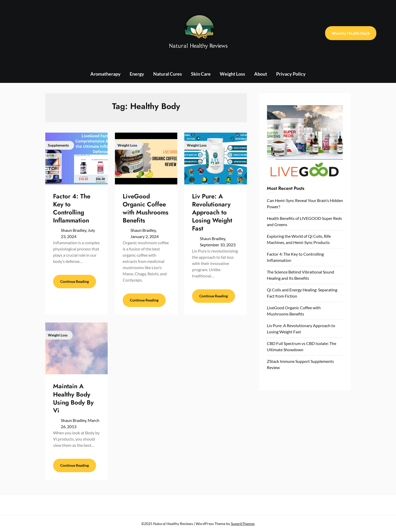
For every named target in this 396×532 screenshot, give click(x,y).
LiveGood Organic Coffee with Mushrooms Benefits (146, 208)
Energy (137, 74)
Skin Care (201, 74)
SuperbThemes (243, 524)
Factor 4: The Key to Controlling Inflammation (72, 208)
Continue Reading (75, 281)
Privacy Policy (291, 74)
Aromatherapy (105, 74)
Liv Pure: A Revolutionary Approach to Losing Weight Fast (212, 212)
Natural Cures (168, 74)
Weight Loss (232, 74)
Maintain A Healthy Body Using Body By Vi (73, 398)
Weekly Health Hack (351, 33)
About (261, 74)
